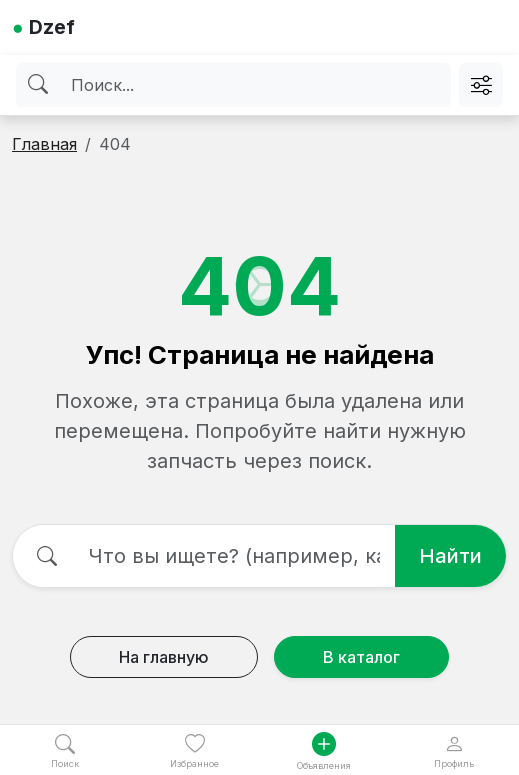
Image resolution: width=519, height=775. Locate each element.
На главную (164, 657)
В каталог (361, 657)
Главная (44, 144)
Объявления (324, 751)
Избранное (194, 751)
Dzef (43, 27)
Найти (450, 556)
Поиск (65, 751)
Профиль (454, 751)
